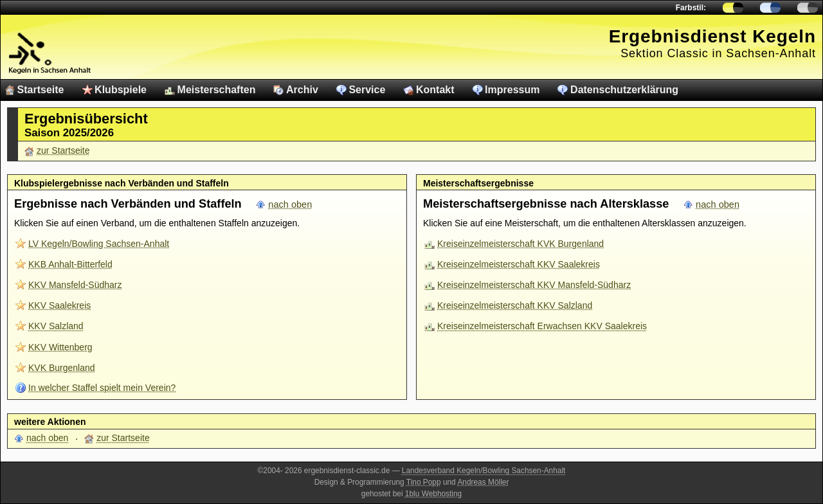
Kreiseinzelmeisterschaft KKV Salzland (515, 305)
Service (367, 90)
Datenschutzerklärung (624, 90)
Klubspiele (121, 90)
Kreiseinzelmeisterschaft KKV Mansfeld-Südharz (534, 285)
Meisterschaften (217, 90)
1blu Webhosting (433, 494)
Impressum (512, 90)
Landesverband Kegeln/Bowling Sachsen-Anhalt (484, 471)
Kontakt (435, 90)
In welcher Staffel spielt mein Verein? (102, 388)
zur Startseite (63, 150)
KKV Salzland (56, 326)
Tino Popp (424, 482)
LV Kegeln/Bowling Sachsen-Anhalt (99, 244)
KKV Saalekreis (59, 305)
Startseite (41, 90)
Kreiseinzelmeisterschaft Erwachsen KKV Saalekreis (542, 326)
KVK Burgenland (62, 368)
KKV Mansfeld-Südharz (75, 285)
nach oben (290, 204)
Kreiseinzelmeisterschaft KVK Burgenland (520, 244)
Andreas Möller (483, 482)
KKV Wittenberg (60, 347)
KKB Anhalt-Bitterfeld (70, 264)
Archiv (302, 90)
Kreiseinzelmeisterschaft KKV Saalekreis (519, 264)
